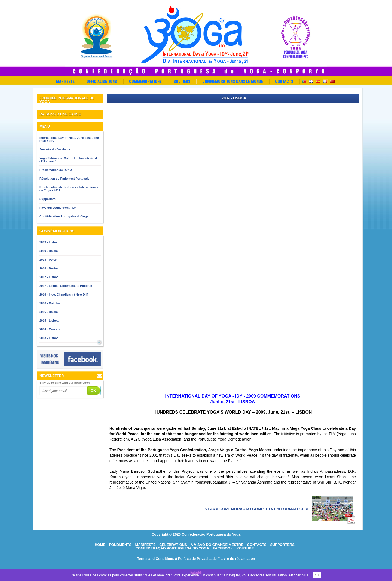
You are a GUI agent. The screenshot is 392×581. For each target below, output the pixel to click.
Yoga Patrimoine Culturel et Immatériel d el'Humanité (68, 160)
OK (317, 575)
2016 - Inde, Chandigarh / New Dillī (64, 294)
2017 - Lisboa (49, 277)
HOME (100, 545)
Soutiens (182, 81)
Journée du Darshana (55, 149)
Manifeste (65, 81)
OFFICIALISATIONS (102, 81)
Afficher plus (298, 575)
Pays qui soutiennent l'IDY (58, 208)
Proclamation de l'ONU (56, 170)
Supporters (48, 199)
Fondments (120, 545)
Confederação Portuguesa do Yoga (172, 548)
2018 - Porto (48, 260)
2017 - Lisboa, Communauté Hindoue (66, 286)
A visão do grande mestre (217, 545)
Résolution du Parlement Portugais (64, 179)
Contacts (284, 81)
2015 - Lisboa (49, 321)
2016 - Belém (49, 312)
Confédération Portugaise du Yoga (64, 216)
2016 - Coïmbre (50, 303)
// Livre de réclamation (236, 559)
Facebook (223, 548)
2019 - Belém (49, 251)
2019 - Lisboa (49, 242)
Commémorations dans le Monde (233, 81)
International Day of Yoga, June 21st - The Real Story (69, 139)
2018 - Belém (49, 268)
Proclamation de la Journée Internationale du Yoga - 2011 (69, 189)
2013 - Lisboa (49, 338)
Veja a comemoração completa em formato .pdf (257, 509)
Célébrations (173, 545)
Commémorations (145, 81)
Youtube (245, 548)
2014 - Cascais (50, 329)
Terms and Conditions (155, 559)
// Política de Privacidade (196, 559)
